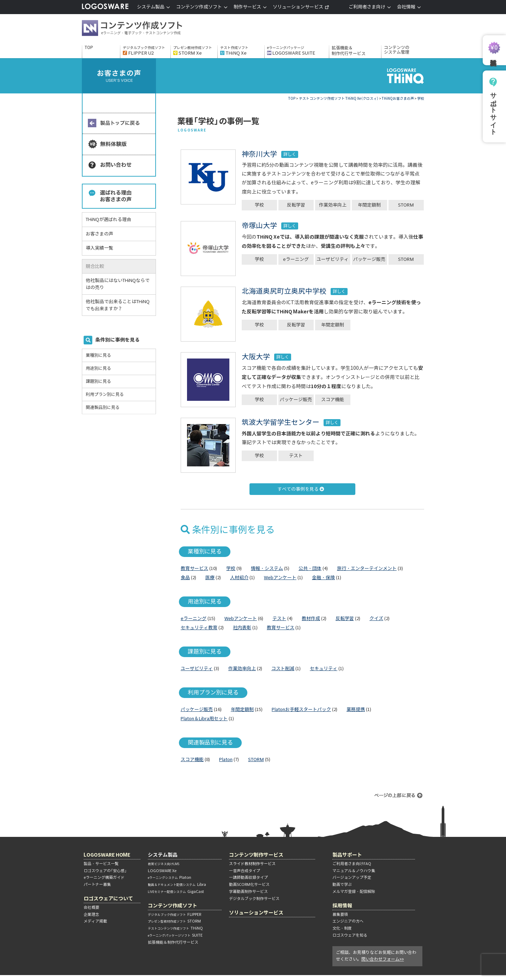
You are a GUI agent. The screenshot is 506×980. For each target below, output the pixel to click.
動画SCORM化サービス (249, 884)
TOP (89, 48)
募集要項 (340, 914)
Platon (226, 759)
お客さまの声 (100, 234)
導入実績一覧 (100, 248)
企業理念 (91, 914)
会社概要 (91, 907)
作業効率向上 (333, 205)
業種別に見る (98, 355)
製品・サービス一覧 (101, 864)
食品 (185, 578)
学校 (259, 205)
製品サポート (347, 855)
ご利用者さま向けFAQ (352, 864)
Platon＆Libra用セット (204, 719)
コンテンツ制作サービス (256, 855)
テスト (296, 456)
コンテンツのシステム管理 (397, 50)
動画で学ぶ (342, 884)
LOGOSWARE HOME (107, 855)
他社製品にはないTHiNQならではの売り (118, 284)
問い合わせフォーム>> (383, 959)
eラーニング (296, 259)
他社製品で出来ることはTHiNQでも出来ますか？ (118, 305)
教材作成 (311, 618)
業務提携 (356, 709)
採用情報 (342, 905)
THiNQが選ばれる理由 (109, 219)
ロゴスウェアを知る (350, 935)
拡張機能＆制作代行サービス (349, 51)
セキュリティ (324, 669)
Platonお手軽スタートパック (301, 709)
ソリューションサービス (301, 7)
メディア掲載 (95, 921)
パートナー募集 (97, 884)
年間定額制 (369, 205)
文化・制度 (342, 928)
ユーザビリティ (333, 259)
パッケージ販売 (369, 259)
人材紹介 (239, 578)
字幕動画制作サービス (248, 892)
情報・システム (267, 568)
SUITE (175, 935)
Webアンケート (280, 578)
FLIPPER (174, 914)
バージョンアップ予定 (352, 877)
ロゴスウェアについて (108, 898)
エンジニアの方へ (348, 921)
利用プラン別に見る (105, 394)
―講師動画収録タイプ (248, 877)
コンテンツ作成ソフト (144, 29)
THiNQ (175, 928)
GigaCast (176, 892)
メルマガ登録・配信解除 (354, 892)
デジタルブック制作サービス (254, 899)
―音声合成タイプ (245, 871)
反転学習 (296, 205)
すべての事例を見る (301, 489)
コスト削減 (283, 669)
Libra (177, 884)
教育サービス (194, 568)
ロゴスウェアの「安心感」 (105, 871)
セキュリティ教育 (199, 628)
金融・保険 (323, 578)
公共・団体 (310, 568)
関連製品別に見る (103, 407)
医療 (210, 578)
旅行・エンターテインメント (367, 568)
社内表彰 (242, 628)
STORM (406, 205)
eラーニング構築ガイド (104, 877)
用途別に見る (98, 368)
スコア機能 (333, 400)
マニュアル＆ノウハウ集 (354, 871)
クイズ (376, 618)
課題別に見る (98, 381)
